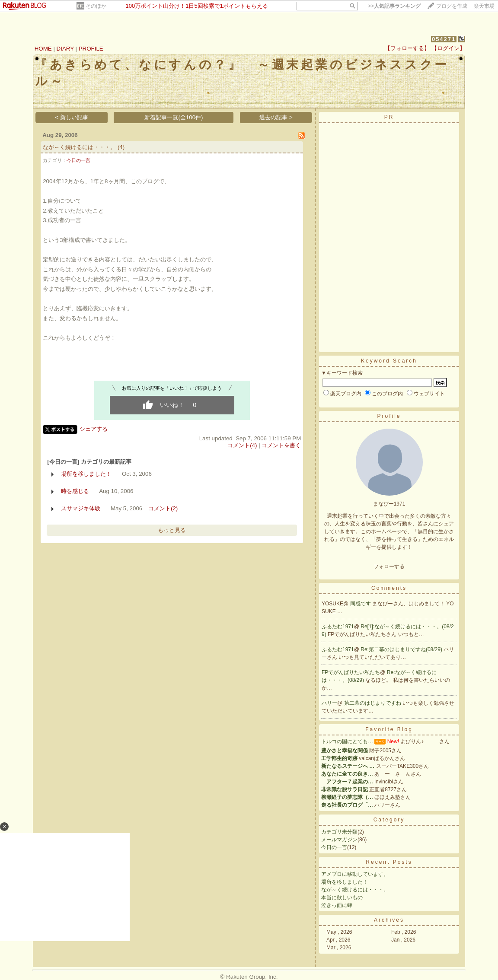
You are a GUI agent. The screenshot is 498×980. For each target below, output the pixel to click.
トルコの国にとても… (347, 741)
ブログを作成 (452, 6)
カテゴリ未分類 (339, 832)
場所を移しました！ (86, 474)
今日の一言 (78, 160)
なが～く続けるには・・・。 (79, 147)
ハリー (329, 703)
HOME (43, 49)
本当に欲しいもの (342, 897)
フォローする (389, 566)
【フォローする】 (407, 48)
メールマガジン (339, 840)
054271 (444, 39)
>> (394, 6)
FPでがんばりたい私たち (351, 672)
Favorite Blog (389, 729)
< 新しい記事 (72, 117)
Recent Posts (389, 862)
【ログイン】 (448, 48)
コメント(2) (163, 508)
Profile (389, 416)
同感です (361, 604)
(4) (121, 147)
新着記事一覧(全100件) (174, 117)
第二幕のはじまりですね (373, 703)
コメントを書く (281, 445)
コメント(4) (242, 445)
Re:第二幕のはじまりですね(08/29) (402, 649)
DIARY (65, 49)
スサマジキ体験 (81, 508)
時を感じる (75, 491)
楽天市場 (484, 6)
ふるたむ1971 (338, 627)
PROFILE (91, 49)
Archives (389, 920)
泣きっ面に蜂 (337, 905)
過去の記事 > (276, 117)
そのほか (96, 6)
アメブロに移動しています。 (355, 874)
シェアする (94, 429)
